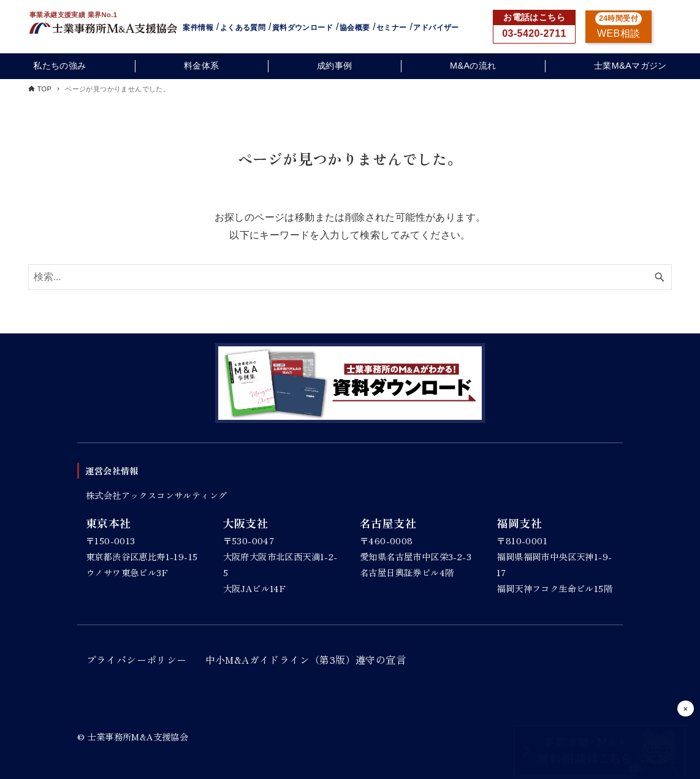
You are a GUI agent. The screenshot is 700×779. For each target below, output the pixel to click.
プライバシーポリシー (137, 659)
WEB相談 (618, 33)
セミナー (392, 28)
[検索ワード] (350, 277)
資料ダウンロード (302, 28)
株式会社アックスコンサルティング (156, 495)
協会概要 (355, 28)
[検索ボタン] (660, 277)
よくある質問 (243, 28)
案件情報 (198, 28)
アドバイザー (436, 28)
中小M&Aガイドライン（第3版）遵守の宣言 (306, 659)
